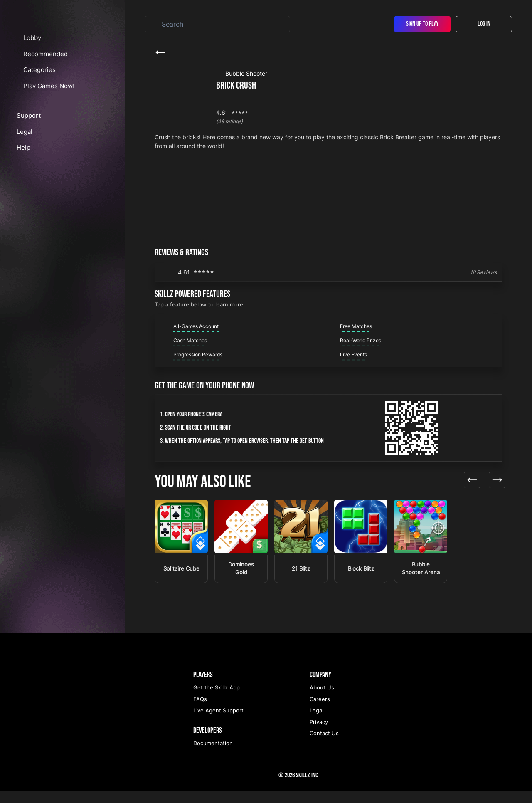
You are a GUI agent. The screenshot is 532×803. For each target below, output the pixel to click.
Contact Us (324, 746)
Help (23, 194)
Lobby (40, 85)
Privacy (319, 734)
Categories (48, 117)
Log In (484, 24)
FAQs (200, 712)
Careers (320, 712)
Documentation (213, 756)
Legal (25, 178)
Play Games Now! (57, 132)
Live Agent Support (218, 723)
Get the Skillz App (217, 700)
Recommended (53, 100)
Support (29, 162)
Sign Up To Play (422, 24)
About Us (322, 700)
